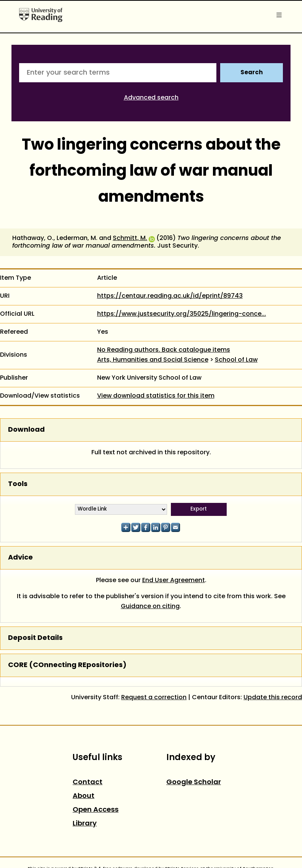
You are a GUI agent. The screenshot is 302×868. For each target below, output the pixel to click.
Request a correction (154, 698)
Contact (88, 782)
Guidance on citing (150, 607)
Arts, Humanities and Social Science (153, 360)
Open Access (96, 810)
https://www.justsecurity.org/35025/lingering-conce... (182, 314)
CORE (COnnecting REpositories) (67, 665)
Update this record (273, 698)
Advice (20, 558)
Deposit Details (35, 638)
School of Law (236, 360)
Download (26, 430)
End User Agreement (174, 581)
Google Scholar (194, 782)
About (84, 796)
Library (85, 824)
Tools (18, 484)
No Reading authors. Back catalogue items (164, 350)
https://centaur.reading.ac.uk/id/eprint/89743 (170, 296)
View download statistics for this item (156, 396)
